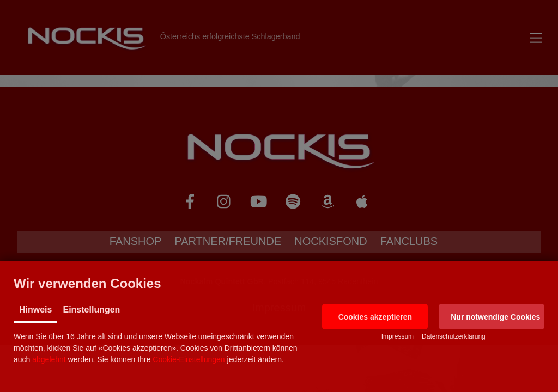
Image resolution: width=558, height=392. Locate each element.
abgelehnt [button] (49, 359)
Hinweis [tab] (35, 310)
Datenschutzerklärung (454, 336)
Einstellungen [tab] (91, 310)
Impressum (398, 336)
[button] (375, 317)
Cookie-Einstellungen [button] (189, 359)
